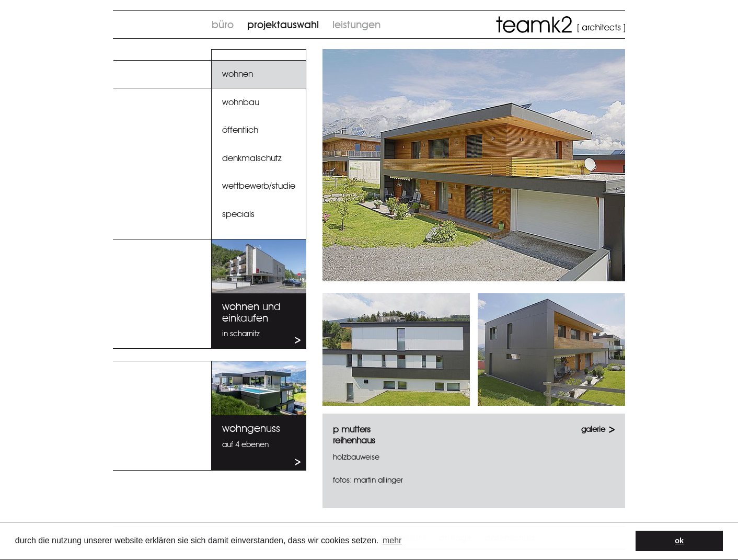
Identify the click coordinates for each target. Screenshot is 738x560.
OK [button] (679, 541)
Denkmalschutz (252, 158)
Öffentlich (240, 130)
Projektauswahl (283, 25)
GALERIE (593, 430)
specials (238, 214)
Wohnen (238, 74)
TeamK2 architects (561, 25)
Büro (223, 25)
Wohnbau (241, 102)
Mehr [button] (392, 540)
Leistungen (356, 25)
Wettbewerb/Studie (259, 186)
